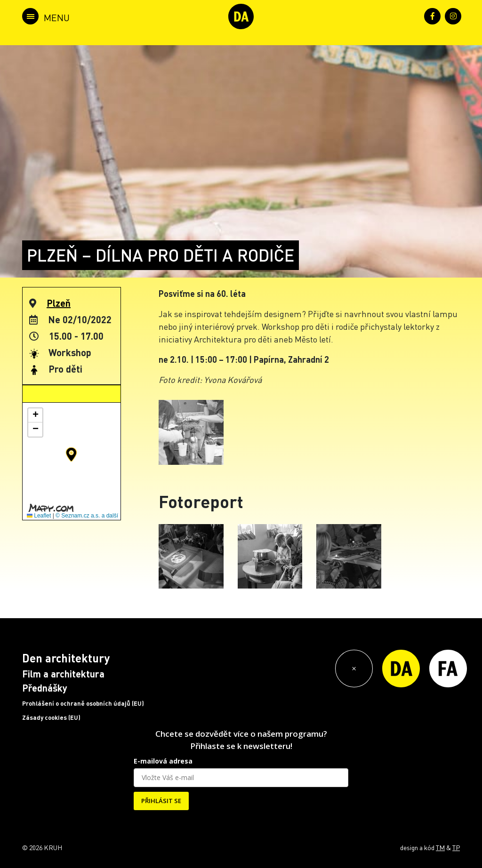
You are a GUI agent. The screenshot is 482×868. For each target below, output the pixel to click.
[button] (71, 454)
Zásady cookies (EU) (51, 717)
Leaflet (39, 516)
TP (456, 847)
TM (440, 847)
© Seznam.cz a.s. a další (87, 516)
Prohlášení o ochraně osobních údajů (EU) (83, 703)
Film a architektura (63, 674)
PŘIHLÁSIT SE (161, 801)
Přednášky (45, 688)
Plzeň (59, 303)
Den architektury (66, 658)
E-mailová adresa (163, 761)
